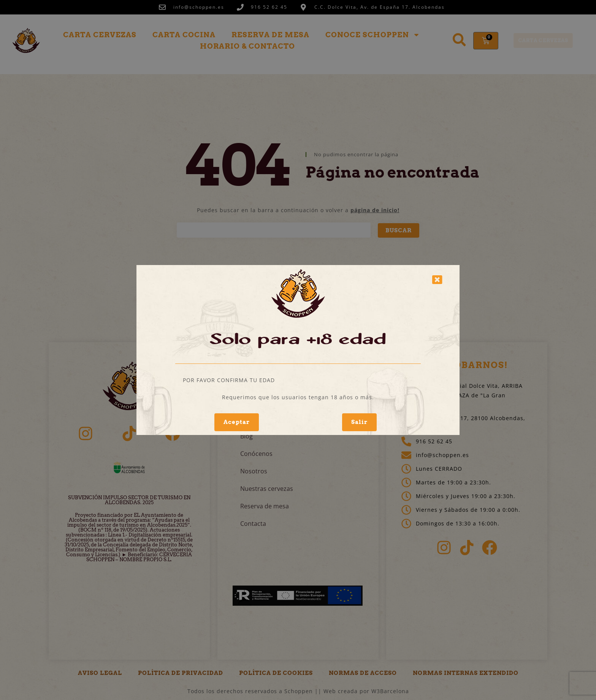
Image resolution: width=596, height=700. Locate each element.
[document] (298, 350)
